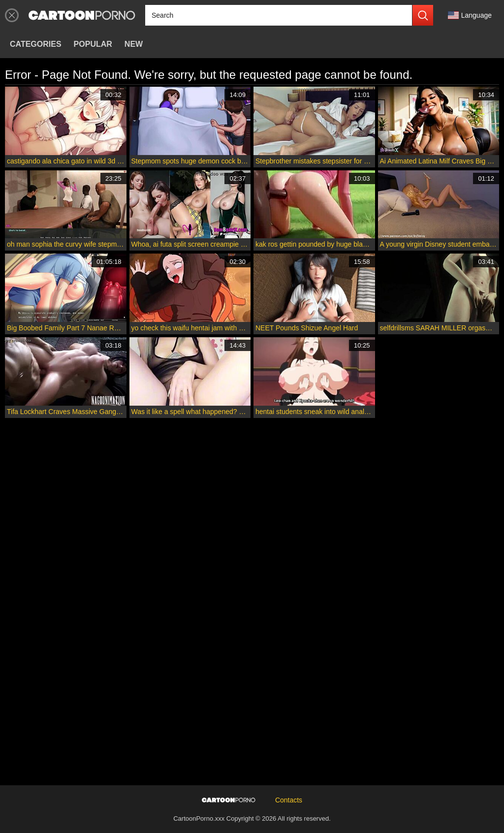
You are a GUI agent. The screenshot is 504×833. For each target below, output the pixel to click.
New (134, 44)
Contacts (289, 800)
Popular (93, 44)
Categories (36, 44)
